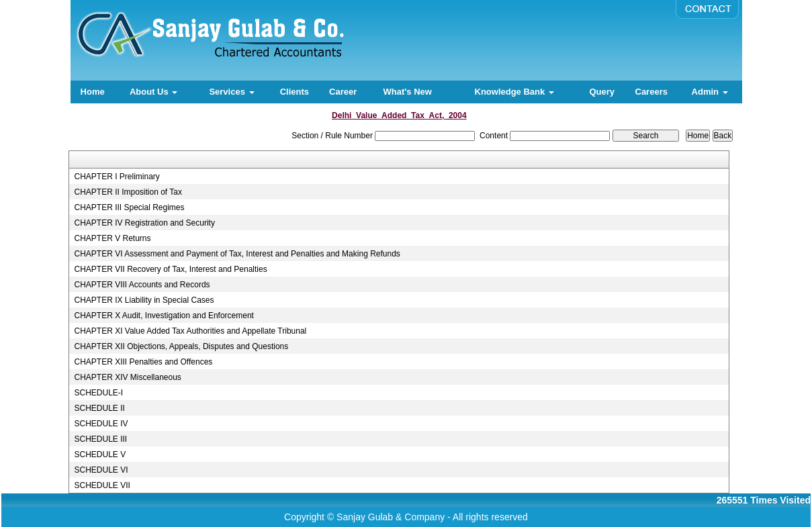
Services (231, 92)
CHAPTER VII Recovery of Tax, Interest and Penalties (170, 269)
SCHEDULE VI (101, 470)
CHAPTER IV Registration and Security (144, 223)
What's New (407, 92)
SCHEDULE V (100, 454)
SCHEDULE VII (102, 485)
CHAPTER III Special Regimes (129, 207)
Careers (651, 92)
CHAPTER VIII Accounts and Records (142, 285)
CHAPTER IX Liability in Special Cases (144, 300)
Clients (295, 92)
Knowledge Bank (514, 92)
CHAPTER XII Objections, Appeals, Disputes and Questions (181, 346)
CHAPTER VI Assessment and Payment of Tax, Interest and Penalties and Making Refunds (237, 254)
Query (602, 92)
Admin (710, 92)
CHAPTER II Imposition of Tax (128, 192)
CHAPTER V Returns (112, 238)
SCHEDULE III (100, 439)
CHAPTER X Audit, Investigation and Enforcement (164, 316)
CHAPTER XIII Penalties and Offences (143, 362)
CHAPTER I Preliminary (117, 177)
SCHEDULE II (99, 408)
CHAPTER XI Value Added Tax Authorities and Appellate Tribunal (190, 331)
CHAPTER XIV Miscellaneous (127, 377)
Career (343, 92)
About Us (153, 92)
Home (93, 92)
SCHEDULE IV (101, 424)
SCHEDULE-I (98, 393)
